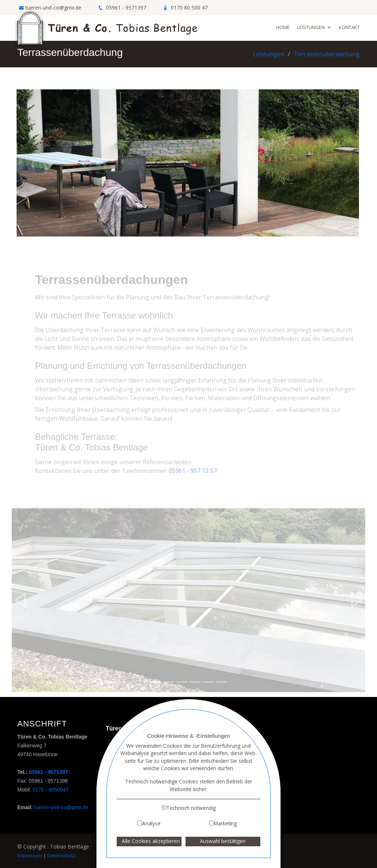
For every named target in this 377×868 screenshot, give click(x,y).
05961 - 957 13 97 (193, 479)
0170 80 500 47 (189, 8)
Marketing (225, 823)
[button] (21, 608)
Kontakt (349, 27)
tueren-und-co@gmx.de (53, 8)
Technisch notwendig (191, 808)
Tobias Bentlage (108, 27)
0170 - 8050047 (50, 790)
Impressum (30, 855)
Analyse (151, 823)
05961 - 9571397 (126, 8)
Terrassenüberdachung (327, 54)
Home (283, 27)
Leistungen (311, 27)
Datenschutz (61, 855)
